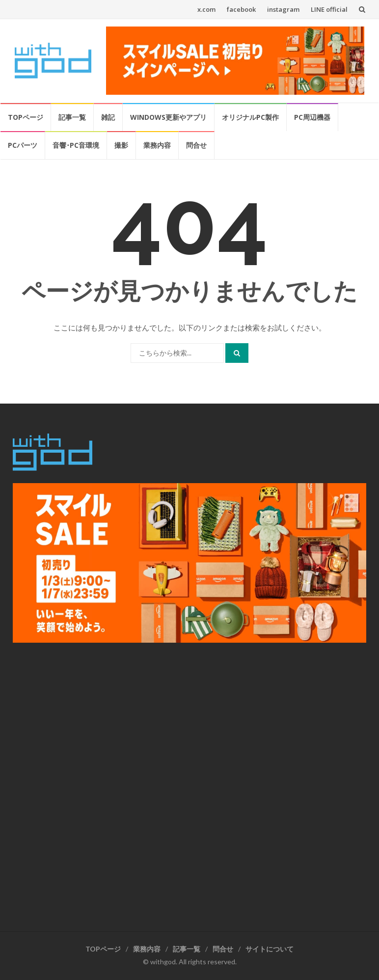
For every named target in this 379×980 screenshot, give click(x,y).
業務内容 (157, 145)
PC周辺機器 (312, 117)
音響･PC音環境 (76, 145)
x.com (206, 9)
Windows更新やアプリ (168, 117)
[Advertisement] (189, 782)
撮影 (121, 145)
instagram (283, 9)
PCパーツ (23, 145)
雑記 (108, 117)
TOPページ (26, 117)
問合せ (196, 145)
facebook (241, 9)
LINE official (329, 9)
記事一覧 (72, 117)
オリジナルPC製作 (250, 117)
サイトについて (270, 949)
